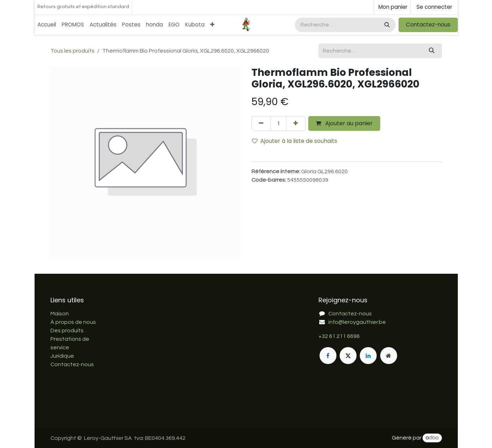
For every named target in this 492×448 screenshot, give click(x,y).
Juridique (62, 356)
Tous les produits (72, 51)
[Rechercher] (386, 25)
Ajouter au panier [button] (344, 123)
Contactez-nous (428, 25)
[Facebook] (328, 356)
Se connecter (434, 7)
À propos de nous (73, 322)
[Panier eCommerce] (392, 7)
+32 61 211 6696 (339, 336)
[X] (348, 356)
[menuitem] (47, 25)
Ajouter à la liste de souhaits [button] (294, 141)
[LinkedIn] (368, 356)
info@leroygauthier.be (357, 322)
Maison (60, 314)
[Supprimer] (261, 123)
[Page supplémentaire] (389, 356)
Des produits (67, 331)
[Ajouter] (296, 123)
